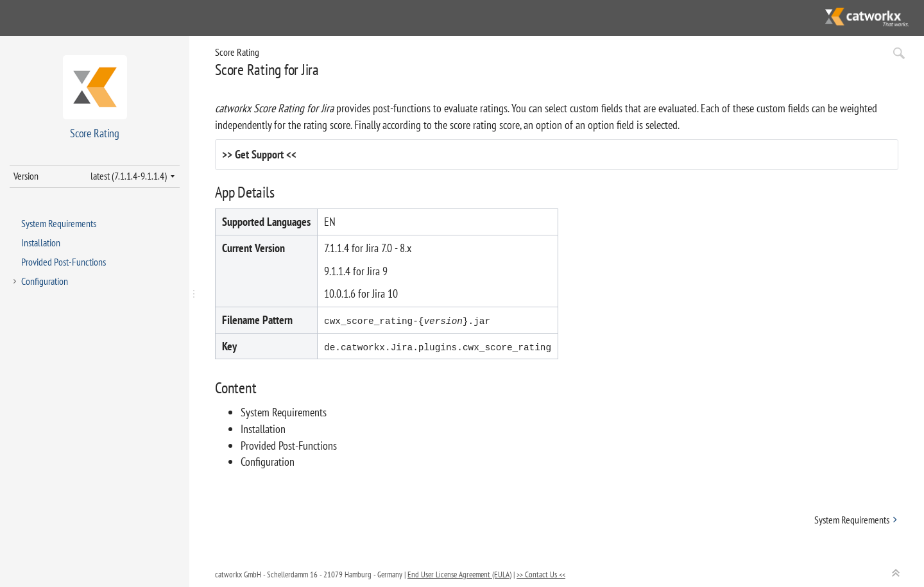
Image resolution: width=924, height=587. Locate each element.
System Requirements (59, 223)
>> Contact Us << (541, 574)
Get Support (259, 154)
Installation (41, 242)
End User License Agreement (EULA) (459, 574)
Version (26, 176)
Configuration (45, 281)
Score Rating (237, 52)
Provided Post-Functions (64, 262)
